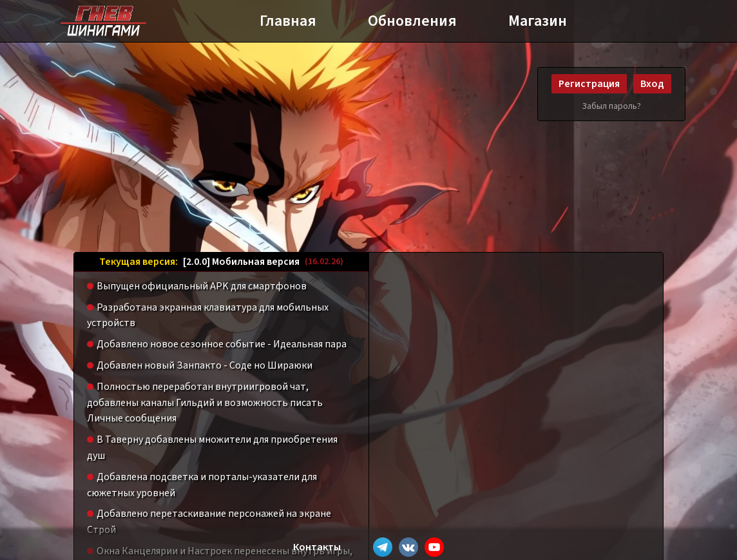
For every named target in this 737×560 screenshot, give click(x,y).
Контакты (317, 547)
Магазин (538, 21)
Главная (288, 21)
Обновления (412, 21)
